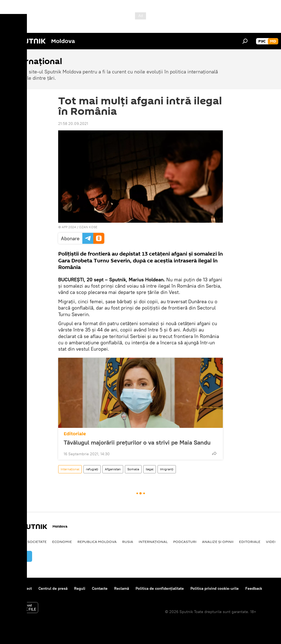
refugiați (92, 469)
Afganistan (113, 469)
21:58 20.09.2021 (73, 124)
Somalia (133, 469)
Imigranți (167, 469)
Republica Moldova (97, 542)
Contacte (100, 588)
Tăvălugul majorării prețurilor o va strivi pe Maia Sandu (137, 442)
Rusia (128, 542)
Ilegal (150, 469)
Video (272, 542)
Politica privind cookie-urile (215, 588)
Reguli (80, 588)
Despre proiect (19, 588)
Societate (37, 542)
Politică (14, 542)
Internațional (70, 469)
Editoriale (75, 434)
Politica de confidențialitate (160, 588)
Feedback (254, 588)
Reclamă (122, 588)
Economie (62, 542)
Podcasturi (185, 542)
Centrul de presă (53, 588)
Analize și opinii (218, 542)
